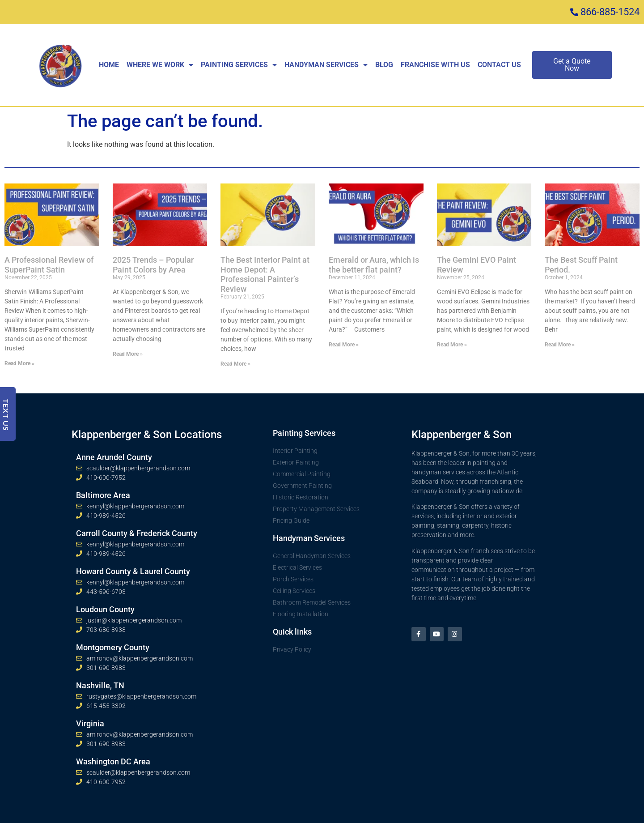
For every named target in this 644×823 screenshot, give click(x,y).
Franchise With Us (435, 65)
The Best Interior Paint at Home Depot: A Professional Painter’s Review (265, 274)
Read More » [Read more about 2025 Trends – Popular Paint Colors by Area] (128, 354)
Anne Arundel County (114, 457)
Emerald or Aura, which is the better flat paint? (374, 265)
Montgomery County (113, 647)
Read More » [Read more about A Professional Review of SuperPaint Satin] (19, 363)
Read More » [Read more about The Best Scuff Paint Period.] (560, 345)
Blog (384, 65)
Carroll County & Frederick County (137, 533)
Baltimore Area (103, 495)
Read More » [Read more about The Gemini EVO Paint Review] (452, 345)
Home (109, 65)
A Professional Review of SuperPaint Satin (49, 265)
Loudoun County (105, 609)
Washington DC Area (113, 761)
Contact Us (499, 65)
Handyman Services (326, 65)
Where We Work (160, 65)
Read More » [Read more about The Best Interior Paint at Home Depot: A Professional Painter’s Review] (235, 364)
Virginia (90, 723)
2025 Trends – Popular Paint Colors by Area (153, 265)
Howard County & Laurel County (133, 571)
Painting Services (239, 65)
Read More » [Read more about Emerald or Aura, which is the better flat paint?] (344, 345)
